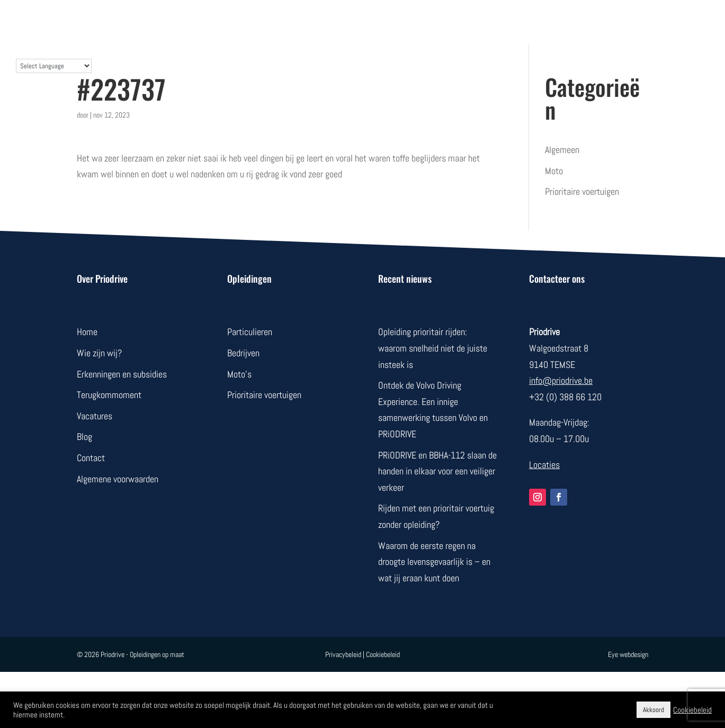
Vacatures (95, 416)
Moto (554, 171)
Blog (84, 437)
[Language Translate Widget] (54, 66)
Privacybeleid (343, 654)
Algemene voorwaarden (118, 479)
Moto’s (239, 374)
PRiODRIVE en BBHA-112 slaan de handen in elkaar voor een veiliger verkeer (437, 471)
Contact (91, 458)
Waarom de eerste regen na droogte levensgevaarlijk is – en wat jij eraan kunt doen (434, 562)
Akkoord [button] (654, 710)
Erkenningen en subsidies (122, 374)
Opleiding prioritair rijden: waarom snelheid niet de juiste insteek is (433, 348)
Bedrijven (243, 353)
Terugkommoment (109, 395)
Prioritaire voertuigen (582, 191)
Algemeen (562, 150)
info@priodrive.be (561, 380)
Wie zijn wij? (99, 353)
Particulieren (250, 332)
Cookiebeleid (383, 654)
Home (87, 332)
